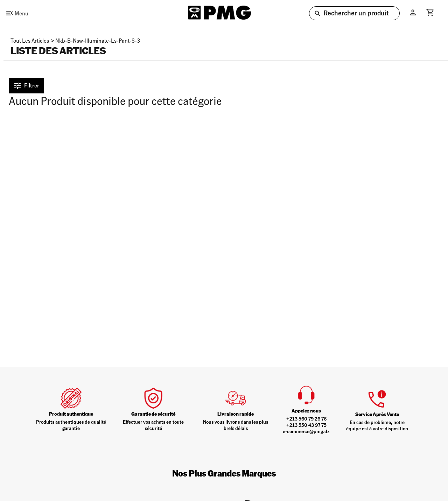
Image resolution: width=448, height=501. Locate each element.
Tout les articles (30, 40)
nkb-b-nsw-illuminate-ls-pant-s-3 (98, 40)
